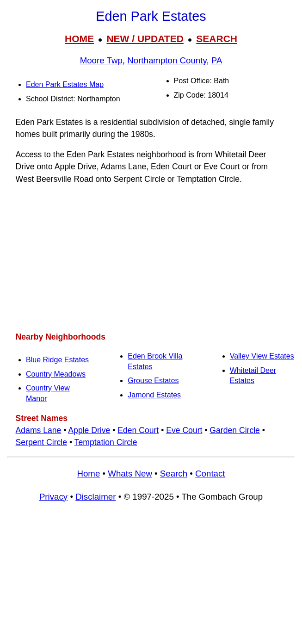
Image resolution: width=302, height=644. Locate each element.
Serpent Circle (41, 442)
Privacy (53, 497)
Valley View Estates (262, 356)
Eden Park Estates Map (65, 84)
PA (217, 60)
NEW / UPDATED (145, 39)
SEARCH (217, 39)
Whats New (130, 474)
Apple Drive (89, 430)
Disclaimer (96, 497)
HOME (79, 39)
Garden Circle (235, 430)
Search (174, 474)
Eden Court (138, 430)
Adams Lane (39, 430)
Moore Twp (101, 60)
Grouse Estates (153, 381)
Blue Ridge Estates (57, 360)
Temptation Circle (106, 442)
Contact (210, 474)
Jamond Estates (154, 395)
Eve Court (184, 430)
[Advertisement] (151, 258)
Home (88, 474)
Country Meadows (56, 374)
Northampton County (167, 60)
